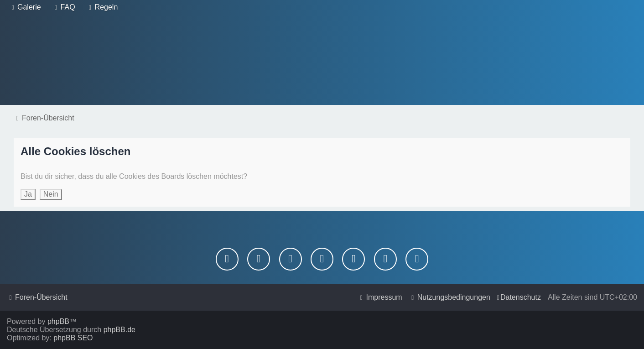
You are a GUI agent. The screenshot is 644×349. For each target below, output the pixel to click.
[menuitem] (25, 7)
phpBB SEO (73, 338)
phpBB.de (119, 330)
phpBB (58, 321)
